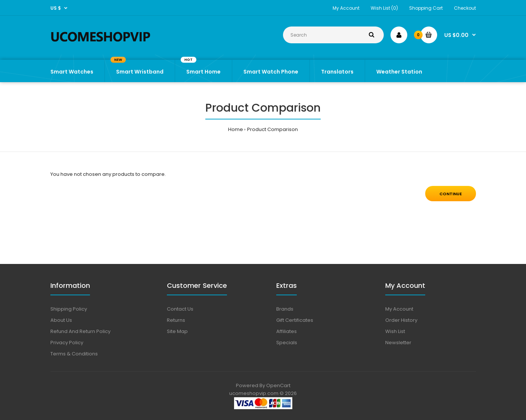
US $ (56, 8)
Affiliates (287, 331)
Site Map (177, 331)
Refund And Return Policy (80, 331)
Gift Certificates (295, 320)
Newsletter (398, 343)
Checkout (465, 8)
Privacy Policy (67, 343)
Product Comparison (273, 129)
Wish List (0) (384, 8)
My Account (346, 8)
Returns (176, 320)
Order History (401, 320)
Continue (451, 194)
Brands (285, 309)
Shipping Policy (69, 309)
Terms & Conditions (74, 354)
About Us (61, 320)
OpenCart (278, 385)
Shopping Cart (426, 8)
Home (236, 129)
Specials (287, 343)
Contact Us (180, 309)
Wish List (395, 331)
